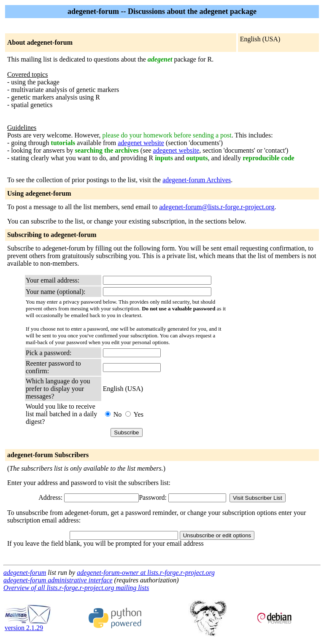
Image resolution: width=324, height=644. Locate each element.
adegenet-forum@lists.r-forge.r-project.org (217, 207)
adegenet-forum (25, 573)
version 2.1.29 (28, 625)
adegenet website (141, 143)
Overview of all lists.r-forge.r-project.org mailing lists (76, 588)
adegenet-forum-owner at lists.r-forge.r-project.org (146, 573)
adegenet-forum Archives (197, 180)
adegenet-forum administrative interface (58, 580)
